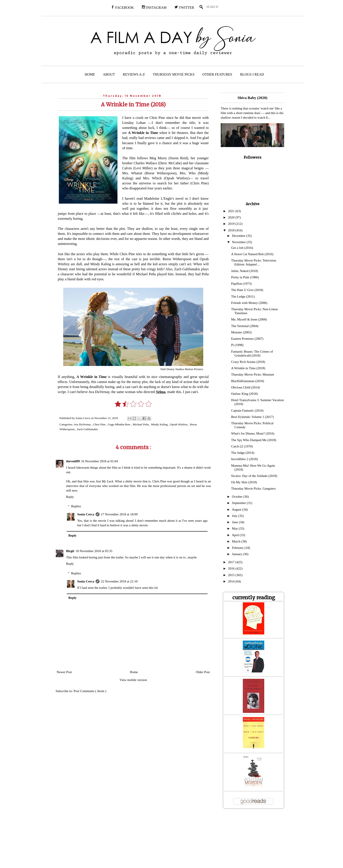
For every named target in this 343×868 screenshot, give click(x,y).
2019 (232, 224)
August (237, 509)
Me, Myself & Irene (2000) (249, 319)
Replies (76, 506)
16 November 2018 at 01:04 (100, 461)
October (238, 497)
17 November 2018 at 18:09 (119, 514)
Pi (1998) (237, 345)
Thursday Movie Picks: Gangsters (254, 489)
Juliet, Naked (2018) (245, 271)
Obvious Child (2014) (246, 387)
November (239, 242)
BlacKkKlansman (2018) (248, 381)
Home (134, 672)
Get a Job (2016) (242, 248)
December (239, 236)
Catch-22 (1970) (242, 446)
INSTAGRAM (154, 7)
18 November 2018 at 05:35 (94, 551)
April (236, 535)
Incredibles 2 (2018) (245, 459)
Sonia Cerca (86, 514)
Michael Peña (141, 424)
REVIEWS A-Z (134, 74)
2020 (232, 217)
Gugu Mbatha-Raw (120, 424)
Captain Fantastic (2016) (247, 411)
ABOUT (109, 74)
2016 (232, 568)
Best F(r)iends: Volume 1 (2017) (252, 417)
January (237, 554)
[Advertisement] (93, 841)
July (235, 516)
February (238, 548)
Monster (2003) (241, 332)
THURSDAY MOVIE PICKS (174, 74)
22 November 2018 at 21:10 (119, 581)
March (237, 541)
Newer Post (64, 672)
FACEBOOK (122, 7)
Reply (70, 497)
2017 (232, 562)
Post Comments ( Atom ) (90, 691)
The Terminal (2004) (245, 326)
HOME (90, 74)
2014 (232, 581)
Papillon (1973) (241, 284)
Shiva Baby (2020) (252, 98)
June (235, 522)
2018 (232, 230)
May (235, 528)
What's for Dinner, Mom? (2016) (253, 433)
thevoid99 (73, 461)
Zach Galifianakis (87, 429)
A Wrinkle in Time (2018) (248, 368)
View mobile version (133, 680)
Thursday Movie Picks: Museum (253, 374)
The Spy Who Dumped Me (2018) (254, 440)
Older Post (203, 672)
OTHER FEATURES (217, 74)
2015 (232, 575)
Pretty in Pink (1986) (245, 277)
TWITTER (184, 7)
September (239, 503)
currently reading (254, 598)
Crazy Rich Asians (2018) (248, 362)
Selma (161, 392)
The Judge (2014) (243, 453)
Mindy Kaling (160, 424)
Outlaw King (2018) (245, 394)
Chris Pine (100, 424)
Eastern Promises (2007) (247, 339)
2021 (232, 211)
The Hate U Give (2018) (247, 290)
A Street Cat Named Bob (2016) (252, 254)
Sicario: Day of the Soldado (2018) (254, 476)
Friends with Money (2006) (249, 303)
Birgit (70, 551)
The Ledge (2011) (243, 296)
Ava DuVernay (83, 424)
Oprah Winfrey (179, 424)
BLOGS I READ (252, 74)
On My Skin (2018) (244, 482)
